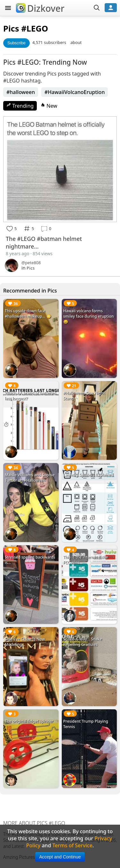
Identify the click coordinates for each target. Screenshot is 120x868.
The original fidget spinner (29, 721)
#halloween (21, 92)
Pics (11, 29)
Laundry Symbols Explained (88, 475)
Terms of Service (72, 845)
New (49, 106)
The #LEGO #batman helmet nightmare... (44, 242)
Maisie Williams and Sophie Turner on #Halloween (30, 478)
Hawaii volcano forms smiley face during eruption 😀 (89, 316)
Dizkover (40, 8)
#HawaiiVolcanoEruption (75, 92)
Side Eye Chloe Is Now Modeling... (25, 642)
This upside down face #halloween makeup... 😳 (28, 314)
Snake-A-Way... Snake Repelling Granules (83, 642)
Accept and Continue (60, 857)
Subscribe (16, 43)
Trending (20, 106)
